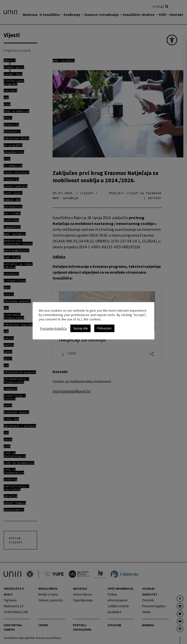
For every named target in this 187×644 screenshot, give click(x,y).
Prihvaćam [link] (104, 328)
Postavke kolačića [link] (53, 328)
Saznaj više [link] (80, 328)
